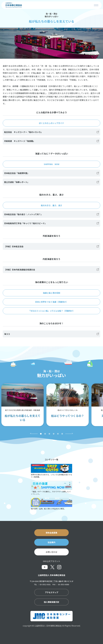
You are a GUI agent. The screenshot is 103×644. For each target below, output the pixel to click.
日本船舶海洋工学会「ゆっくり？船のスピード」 (25, 223)
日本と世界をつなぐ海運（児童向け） (51, 302)
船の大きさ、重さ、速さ (51, 205)
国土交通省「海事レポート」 (17, 182)
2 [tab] (45, 434)
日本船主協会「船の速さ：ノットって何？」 (23, 214)
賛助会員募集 (51, 533)
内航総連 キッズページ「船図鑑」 (20, 141)
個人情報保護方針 (51, 602)
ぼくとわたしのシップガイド (51, 123)
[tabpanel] (23, 405)
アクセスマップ (52, 592)
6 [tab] (62, 434)
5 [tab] (58, 434)
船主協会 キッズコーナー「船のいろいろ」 (23, 132)
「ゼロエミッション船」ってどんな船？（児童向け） (52, 311)
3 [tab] (49, 434)
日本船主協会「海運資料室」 (17, 173)
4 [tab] (54, 434)
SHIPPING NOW (52, 164)
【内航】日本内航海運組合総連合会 (20, 270)
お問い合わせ (51, 552)
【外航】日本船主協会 (14, 246)
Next (69, 433)
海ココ (7, 334)
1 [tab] (41, 434)
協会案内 (51, 542)
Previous (34, 433)
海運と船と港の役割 (51, 293)
